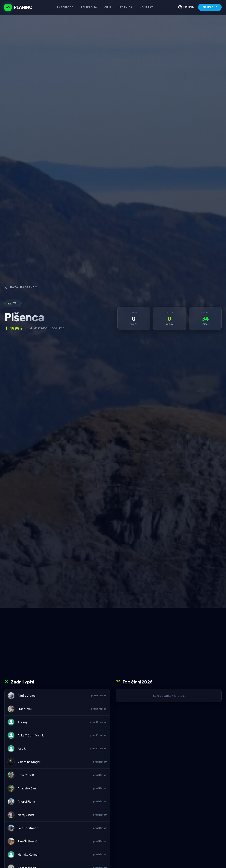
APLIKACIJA (210, 7)
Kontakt (146, 7)
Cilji (108, 7)
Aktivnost (65, 7)
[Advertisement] (113, 645)
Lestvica (125, 7)
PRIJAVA (186, 7)
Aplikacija (89, 7)
